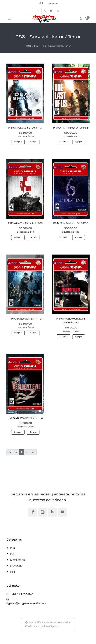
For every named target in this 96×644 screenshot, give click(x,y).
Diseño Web (32, 627)
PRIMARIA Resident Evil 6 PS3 (71, 223)
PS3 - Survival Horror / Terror (56, 46)
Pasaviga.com (52, 627)
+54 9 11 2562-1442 (20, 594)
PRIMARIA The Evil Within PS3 (25, 223)
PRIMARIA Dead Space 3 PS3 (25, 128)
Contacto (53, 4)
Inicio (41, 4)
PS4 (13, 548)
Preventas (16, 566)
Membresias (18, 560)
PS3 (36, 46)
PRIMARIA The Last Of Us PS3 (71, 128)
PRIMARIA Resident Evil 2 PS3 (25, 418)
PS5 (13, 554)
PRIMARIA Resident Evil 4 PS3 (25, 319)
